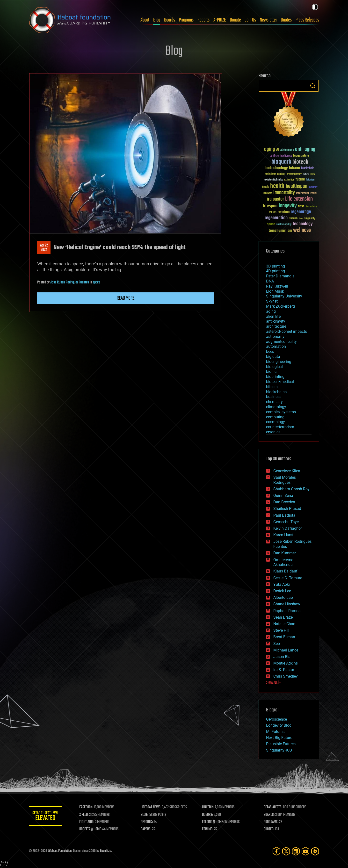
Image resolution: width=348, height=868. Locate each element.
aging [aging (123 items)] (270, 149)
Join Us (250, 20)
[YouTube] (305, 851)
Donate (235, 20)
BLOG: (145, 815)
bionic (271, 372)
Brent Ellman (284, 637)
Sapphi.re (106, 851)
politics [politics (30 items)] (273, 213)
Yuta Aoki (282, 584)
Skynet (272, 301)
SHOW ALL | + (273, 683)
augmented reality (281, 342)
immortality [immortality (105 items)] (284, 193)
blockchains (276, 392)
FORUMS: (208, 829)
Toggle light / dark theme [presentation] (315, 7)
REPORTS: (147, 822)
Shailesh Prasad (287, 509)
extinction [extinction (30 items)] (289, 180)
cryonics (273, 432)
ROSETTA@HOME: (91, 829)
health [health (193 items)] (277, 186)
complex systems (281, 412)
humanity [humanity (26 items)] (313, 187)
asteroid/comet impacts (286, 331)
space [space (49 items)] (271, 224)
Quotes (286, 20)
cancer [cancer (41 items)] (281, 174)
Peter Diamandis (280, 276)
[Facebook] (276, 851)
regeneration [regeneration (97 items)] (276, 218)
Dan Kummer (285, 553)
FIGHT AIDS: (88, 822)
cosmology (275, 422)
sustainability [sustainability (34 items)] (284, 225)
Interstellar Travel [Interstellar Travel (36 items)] (306, 193)
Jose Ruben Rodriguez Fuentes (70, 282)
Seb (277, 644)
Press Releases (307, 20)
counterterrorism (280, 427)
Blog (157, 20)
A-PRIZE (220, 20)
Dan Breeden (284, 502)
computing (275, 417)
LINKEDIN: (209, 807)
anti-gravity (276, 321)
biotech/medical (280, 382)
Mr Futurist (275, 732)
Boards (170, 20)
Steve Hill (281, 630)
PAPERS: (147, 829)
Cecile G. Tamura (288, 578)
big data (273, 357)
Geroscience (276, 719)
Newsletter (268, 20)
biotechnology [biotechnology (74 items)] (277, 168)
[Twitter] (286, 851)
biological (274, 367)
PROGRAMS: (271, 822)
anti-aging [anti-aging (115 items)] (305, 149)
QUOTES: (269, 829)
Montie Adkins (286, 663)
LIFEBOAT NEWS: (152, 807)
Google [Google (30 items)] (266, 187)
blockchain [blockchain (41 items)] (308, 168)
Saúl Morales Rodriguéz (285, 480)
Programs (186, 20)
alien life (273, 316)
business (274, 397)
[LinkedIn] (296, 851)
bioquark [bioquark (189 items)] (281, 162)
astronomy (275, 336)
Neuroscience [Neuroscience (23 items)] (311, 207)
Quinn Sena (283, 495)
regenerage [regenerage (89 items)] (301, 212)
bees (270, 351)
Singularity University (284, 296)
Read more (126, 298)
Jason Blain (283, 657)
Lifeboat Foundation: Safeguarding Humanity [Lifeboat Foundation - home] (70, 20)
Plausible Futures (281, 744)
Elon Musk (275, 291)
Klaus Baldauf (285, 571)
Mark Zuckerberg (280, 306)
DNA (270, 281)
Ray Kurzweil (277, 286)
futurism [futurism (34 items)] (311, 180)
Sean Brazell (284, 617)
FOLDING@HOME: (214, 822)
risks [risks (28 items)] (301, 218)
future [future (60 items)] (300, 179)
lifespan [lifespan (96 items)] (270, 206)
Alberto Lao (283, 597)
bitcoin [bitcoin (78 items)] (294, 168)
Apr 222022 (44, 248)
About (145, 20)
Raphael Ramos (287, 611)
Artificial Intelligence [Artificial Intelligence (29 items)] (281, 156)
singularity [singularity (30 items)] (310, 219)
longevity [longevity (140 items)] (288, 206)
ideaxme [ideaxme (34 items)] (268, 194)
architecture (276, 326)
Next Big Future (279, 738)
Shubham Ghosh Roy (291, 489)
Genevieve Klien (287, 471)
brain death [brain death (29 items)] (270, 174)
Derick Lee (282, 591)
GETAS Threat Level (46, 817)
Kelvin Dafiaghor (288, 528)
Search (313, 86)
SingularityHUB (279, 750)
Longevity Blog (279, 725)
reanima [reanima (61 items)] (284, 212)
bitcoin (272, 387)
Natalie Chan (284, 624)
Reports (203, 20)
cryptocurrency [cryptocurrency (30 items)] (294, 174)
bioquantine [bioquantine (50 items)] (301, 156)
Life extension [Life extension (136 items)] (299, 199)
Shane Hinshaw (287, 604)
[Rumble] (315, 851)
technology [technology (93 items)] (303, 224)
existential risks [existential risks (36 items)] (274, 180)
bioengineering (279, 362)
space (96, 282)
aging (271, 311)
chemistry (274, 402)
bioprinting (275, 377)
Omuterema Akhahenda (283, 562)
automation (276, 346)
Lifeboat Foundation (60, 851)
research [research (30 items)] (293, 219)
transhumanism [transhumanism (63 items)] (280, 231)
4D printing (275, 271)
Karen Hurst (283, 535)
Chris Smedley (286, 676)
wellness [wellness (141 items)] (302, 230)
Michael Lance (286, 650)
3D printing (275, 266)
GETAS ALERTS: (273, 807)
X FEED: (85, 815)
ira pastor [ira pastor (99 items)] (275, 199)
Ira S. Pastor (284, 670)
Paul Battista (284, 515)
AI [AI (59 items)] (278, 150)
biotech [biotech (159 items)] (300, 162)
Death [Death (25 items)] (312, 174)
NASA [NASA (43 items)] (301, 207)
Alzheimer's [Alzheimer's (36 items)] (287, 150)
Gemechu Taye (286, 522)
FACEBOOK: (87, 807)
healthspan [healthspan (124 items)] (297, 186)
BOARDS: (269, 815)
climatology (276, 407)
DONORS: (208, 815)
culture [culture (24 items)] (306, 174)
